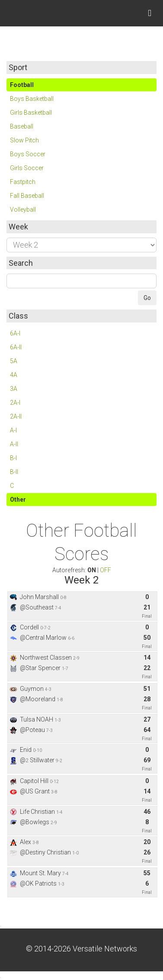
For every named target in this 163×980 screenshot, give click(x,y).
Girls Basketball (31, 113)
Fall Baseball (27, 196)
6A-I (15, 333)
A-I (13, 430)
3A (14, 389)
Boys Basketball (32, 99)
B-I (13, 458)
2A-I (15, 403)
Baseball (22, 126)
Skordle (39, 13)
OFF (105, 570)
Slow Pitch (24, 140)
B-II (14, 472)
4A (14, 375)
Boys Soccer (28, 154)
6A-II (16, 347)
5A (14, 361)
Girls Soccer (27, 168)
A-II (14, 444)
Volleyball (23, 210)
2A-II (16, 416)
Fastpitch (23, 182)
